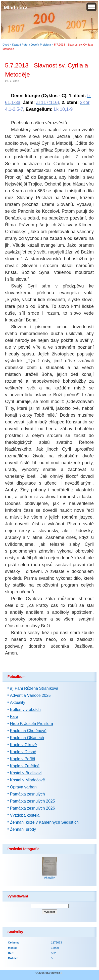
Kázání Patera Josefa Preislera (32, 45)
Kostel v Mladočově (28, 780)
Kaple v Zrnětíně (25, 766)
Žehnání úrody (23, 829)
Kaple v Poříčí (23, 759)
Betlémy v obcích (25, 710)
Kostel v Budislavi (26, 773)
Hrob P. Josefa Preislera (32, 724)
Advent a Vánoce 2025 (30, 695)
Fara (14, 717)
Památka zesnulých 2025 (33, 801)
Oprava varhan (23, 787)
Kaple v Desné (23, 752)
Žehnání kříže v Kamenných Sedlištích (44, 822)
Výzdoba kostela (25, 815)
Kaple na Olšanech (27, 738)
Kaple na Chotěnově (28, 731)
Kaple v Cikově (23, 745)
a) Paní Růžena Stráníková (34, 688)
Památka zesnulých (28, 794)
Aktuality (18, 702)
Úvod (6, 45)
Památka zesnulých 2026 (33, 808)
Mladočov (15, 8)
